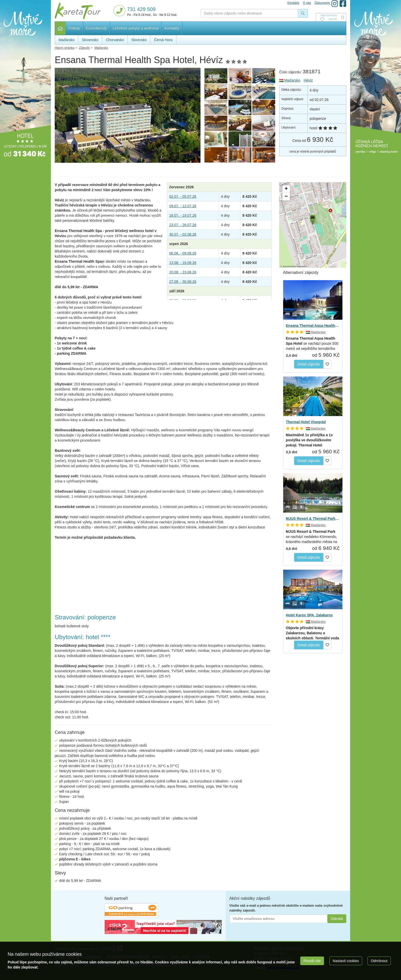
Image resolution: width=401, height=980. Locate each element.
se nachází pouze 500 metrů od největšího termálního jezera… (312, 344)
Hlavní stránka (60, 28)
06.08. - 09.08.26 (183, 253)
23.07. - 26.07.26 (183, 225)
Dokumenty (322, 3)
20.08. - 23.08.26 (183, 272)
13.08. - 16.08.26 (183, 263)
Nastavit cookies (346, 961)
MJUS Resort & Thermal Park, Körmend (313, 518)
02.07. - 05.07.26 (183, 197)
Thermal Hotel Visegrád (306, 422)
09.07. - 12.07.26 (183, 206)
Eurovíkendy (96, 28)
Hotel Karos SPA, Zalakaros (309, 615)
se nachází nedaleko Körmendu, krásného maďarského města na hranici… (312, 537)
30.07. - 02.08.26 (183, 234)
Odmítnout (379, 961)
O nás (307, 3)
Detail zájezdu (309, 364)
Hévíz (308, 80)
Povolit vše (312, 961)
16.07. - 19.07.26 (183, 215)
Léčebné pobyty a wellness (136, 28)
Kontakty (172, 28)
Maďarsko (290, 80)
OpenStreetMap (289, 266)
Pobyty (74, 28)
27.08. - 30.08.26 (183, 282)
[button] (312, 219)
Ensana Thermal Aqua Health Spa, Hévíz (313, 326)
